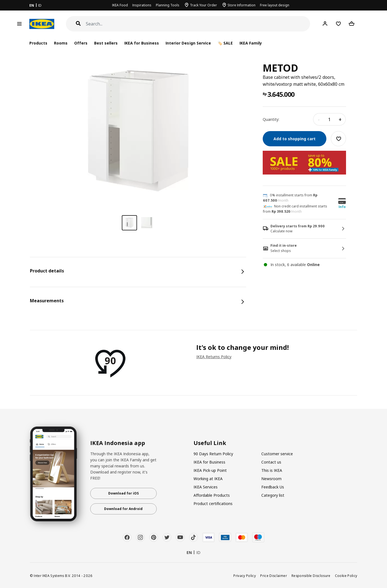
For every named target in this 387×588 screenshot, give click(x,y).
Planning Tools (168, 5)
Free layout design (275, 5)
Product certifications (213, 504)
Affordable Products (212, 495)
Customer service (277, 454)
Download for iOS (123, 493)
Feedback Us (273, 487)
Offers (81, 43)
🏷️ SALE (225, 43)
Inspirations (142, 5)
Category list (273, 495)
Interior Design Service (188, 43)
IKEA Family (251, 43)
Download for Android (123, 509)
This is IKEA (272, 470)
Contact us (271, 462)
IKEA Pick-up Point (210, 470)
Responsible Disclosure (311, 576)
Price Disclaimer (274, 576)
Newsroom (271, 479)
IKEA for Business (142, 43)
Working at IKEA (208, 479)
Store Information (242, 5)
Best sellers (106, 43)
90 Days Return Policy (213, 454)
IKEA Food (120, 5)
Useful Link (210, 443)
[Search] (198, 24)
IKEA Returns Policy (214, 357)
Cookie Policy (346, 576)
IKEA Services (206, 487)
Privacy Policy (245, 576)
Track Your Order (203, 5)
